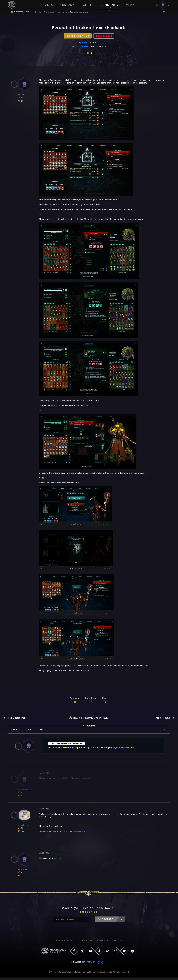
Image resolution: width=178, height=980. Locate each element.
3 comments (89, 728)
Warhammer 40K (77, 37)
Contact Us (115, 943)
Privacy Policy (96, 943)
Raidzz (85, 44)
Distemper (81, 834)
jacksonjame (82, 48)
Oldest (30, 732)
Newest (15, 732)
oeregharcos (84, 781)
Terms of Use (75, 943)
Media (130, 5)
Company (67, 5)
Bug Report (105, 37)
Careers (87, 5)
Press (60, 943)
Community (109, 5)
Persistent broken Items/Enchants (67, 746)
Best (43, 732)
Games (48, 5)
